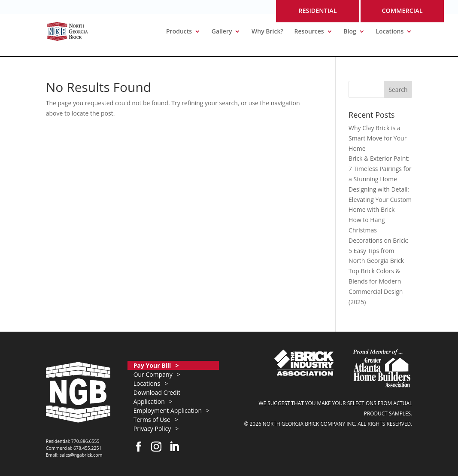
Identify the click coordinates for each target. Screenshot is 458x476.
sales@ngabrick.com (81, 455)
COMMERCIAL (402, 11)
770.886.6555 (85, 441)
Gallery (222, 32)
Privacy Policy (152, 429)
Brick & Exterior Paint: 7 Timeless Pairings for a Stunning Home (380, 169)
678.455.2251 (88, 448)
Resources (309, 32)
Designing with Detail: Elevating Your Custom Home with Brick (380, 200)
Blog (350, 32)
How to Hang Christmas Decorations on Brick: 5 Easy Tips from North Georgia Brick (378, 240)
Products (179, 32)
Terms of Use (152, 420)
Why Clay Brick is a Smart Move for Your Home (378, 138)
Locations (390, 32)
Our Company (153, 374)
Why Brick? (267, 32)
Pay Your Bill (152, 365)
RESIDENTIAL (317, 11)
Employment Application (168, 410)
